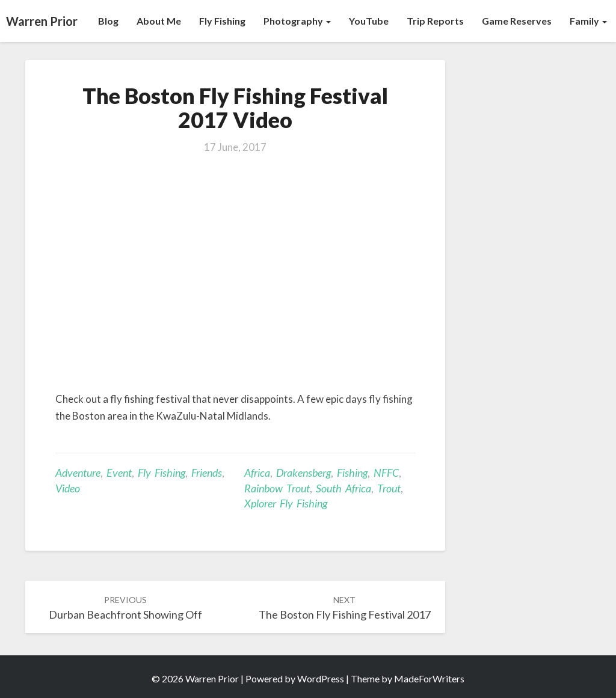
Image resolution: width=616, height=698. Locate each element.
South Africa (343, 488)
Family (588, 21)
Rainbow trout (277, 488)
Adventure (78, 473)
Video (68, 488)
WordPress (321, 678)
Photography (297, 21)
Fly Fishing (222, 21)
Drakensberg (303, 473)
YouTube (369, 21)
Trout (389, 488)
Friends (207, 473)
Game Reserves (517, 21)
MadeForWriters (429, 678)
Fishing (352, 473)
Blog (108, 21)
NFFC (386, 473)
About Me (159, 21)
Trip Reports (435, 21)
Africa (257, 473)
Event (119, 473)
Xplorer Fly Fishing (286, 503)
